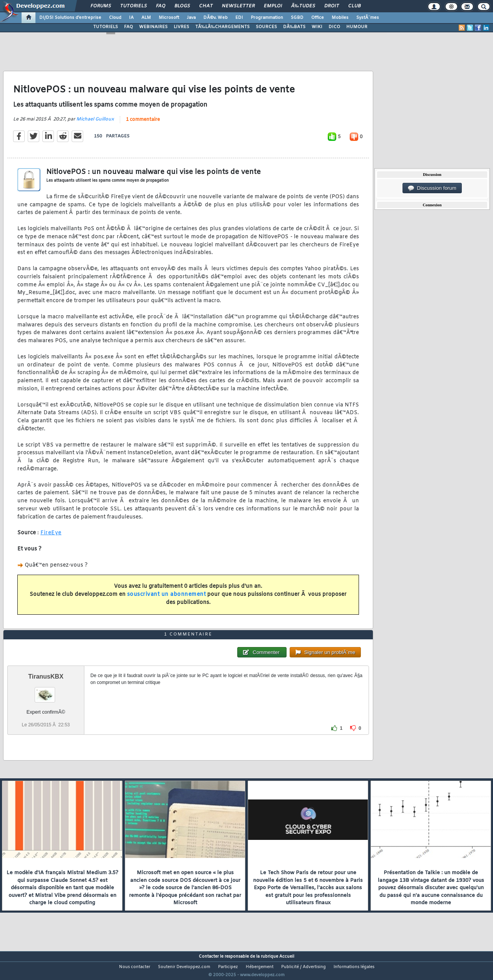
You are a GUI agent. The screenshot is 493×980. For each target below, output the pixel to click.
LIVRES (181, 27)
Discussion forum (432, 188)
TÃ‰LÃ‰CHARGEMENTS (222, 27)
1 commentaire (143, 124)
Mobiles (340, 18)
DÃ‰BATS (294, 27)
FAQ (161, 6)
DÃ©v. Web (215, 18)
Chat (206, 6)
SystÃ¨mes (368, 18)
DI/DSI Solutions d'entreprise (70, 18)
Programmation (267, 18)
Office (318, 18)
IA (131, 18)
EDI (239, 18)
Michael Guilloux (95, 124)
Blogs (182, 6)
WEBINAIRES (153, 27)
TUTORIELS (106, 27)
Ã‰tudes (303, 6)
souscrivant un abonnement (167, 599)
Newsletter (238, 6)
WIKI (317, 27)
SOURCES (266, 27)
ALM (146, 18)
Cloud (115, 18)
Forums (101, 6)
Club (354, 6)
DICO (334, 27)
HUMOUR (357, 27)
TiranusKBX (46, 691)
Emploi (273, 6)
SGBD (297, 18)
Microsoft (169, 18)
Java (191, 18)
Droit (332, 6)
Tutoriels (133, 6)
